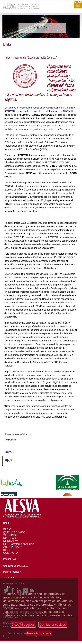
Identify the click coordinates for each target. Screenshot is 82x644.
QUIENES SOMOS (14, 532)
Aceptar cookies (23, 625)
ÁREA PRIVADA (13, 547)
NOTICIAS (9, 538)
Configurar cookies (53, 625)
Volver (9, 452)
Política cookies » (12, 572)
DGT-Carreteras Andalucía (19, 544)
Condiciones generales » (16, 566)
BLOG (7, 550)
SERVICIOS (10, 535)
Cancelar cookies (39, 633)
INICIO (7, 529)
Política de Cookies (27, 612)
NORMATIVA (11, 541)
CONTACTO (10, 553)
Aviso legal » (10, 578)
